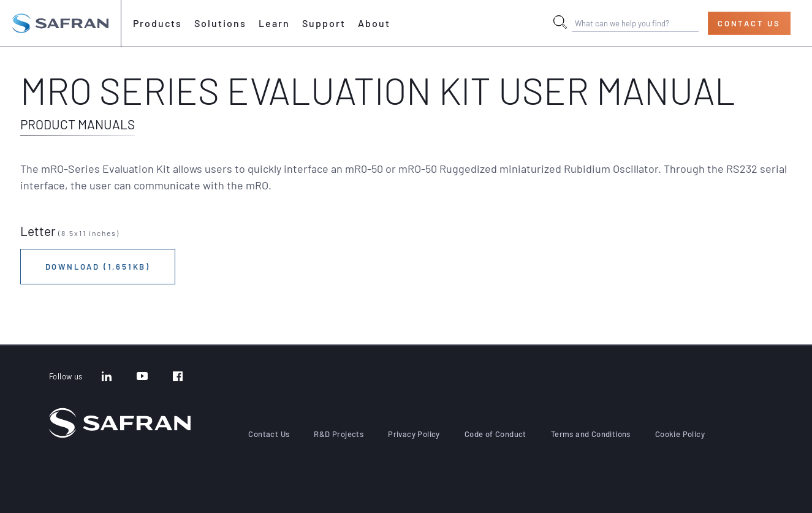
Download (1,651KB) (98, 267)
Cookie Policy (680, 434)
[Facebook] (178, 378)
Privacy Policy (414, 434)
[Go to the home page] (60, 23)
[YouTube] (142, 378)
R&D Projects (339, 434)
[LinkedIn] (107, 378)
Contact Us (749, 23)
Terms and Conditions (591, 434)
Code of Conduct (495, 434)
